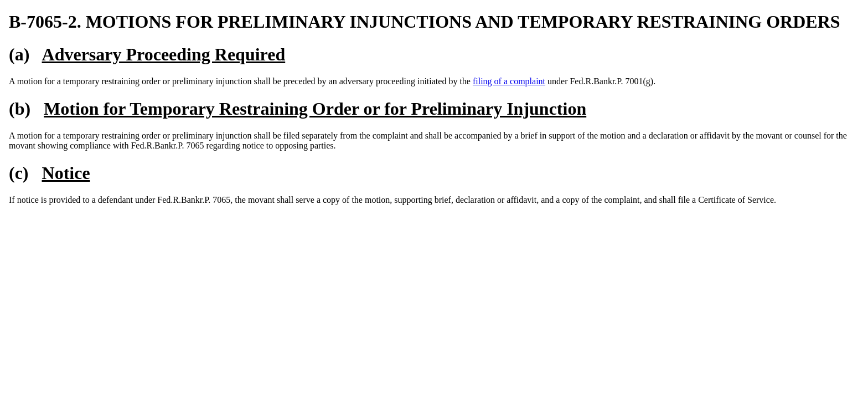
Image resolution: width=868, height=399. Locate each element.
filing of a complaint (509, 81)
